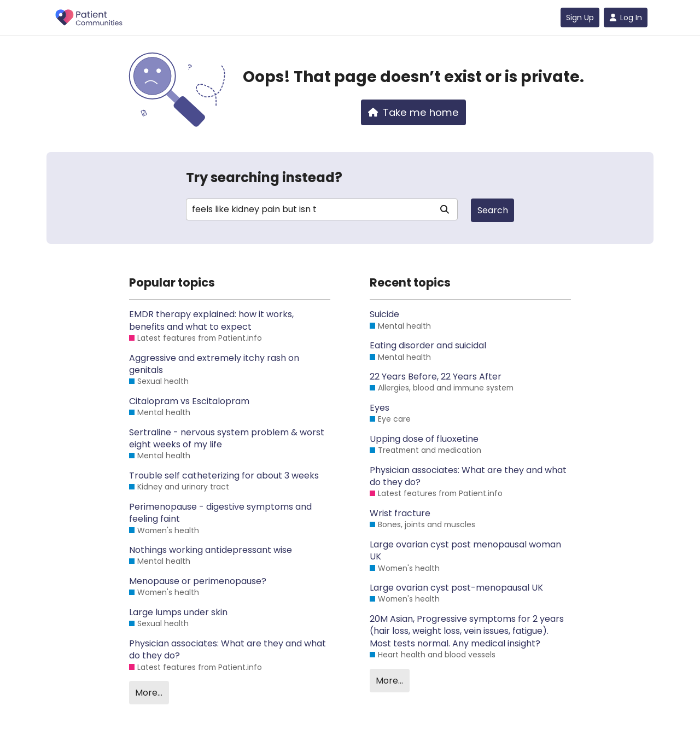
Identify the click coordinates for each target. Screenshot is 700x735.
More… (149, 693)
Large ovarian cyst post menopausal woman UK (465, 551)
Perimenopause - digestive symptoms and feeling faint (220, 513)
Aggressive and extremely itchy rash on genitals (214, 364)
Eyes (380, 408)
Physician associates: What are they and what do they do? (227, 650)
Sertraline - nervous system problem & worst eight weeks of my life (227, 439)
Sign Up (580, 17)
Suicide (384, 314)
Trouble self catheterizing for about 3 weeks (224, 476)
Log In (626, 17)
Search (493, 210)
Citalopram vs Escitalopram (189, 401)
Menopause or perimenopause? (198, 581)
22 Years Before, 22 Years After (436, 377)
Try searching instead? (264, 177)
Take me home (413, 112)
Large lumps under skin (178, 612)
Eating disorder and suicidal (428, 346)
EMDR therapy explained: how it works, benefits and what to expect (211, 320)
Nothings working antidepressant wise (211, 550)
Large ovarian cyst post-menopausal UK (456, 588)
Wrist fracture (400, 514)
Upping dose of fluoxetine (424, 439)
